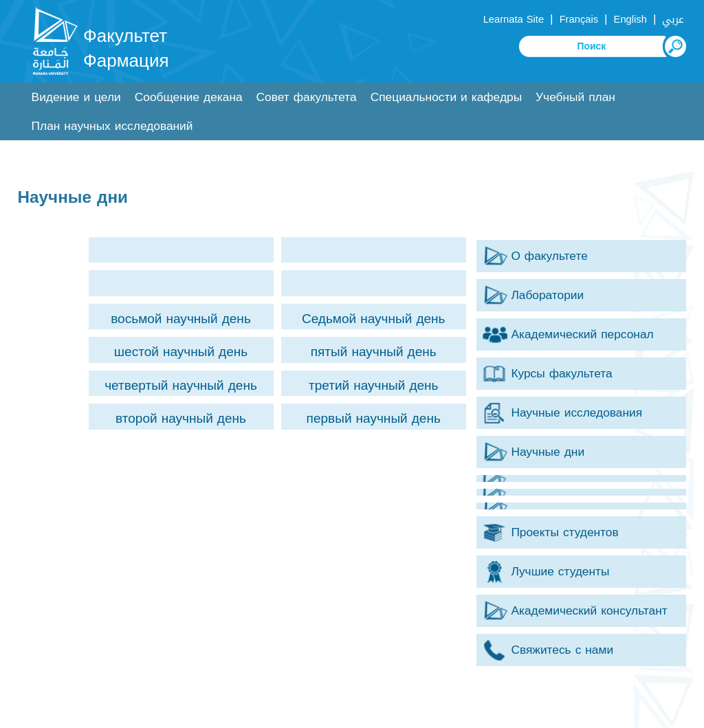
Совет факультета (307, 97)
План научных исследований (112, 126)
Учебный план (575, 97)
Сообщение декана (189, 97)
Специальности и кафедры (446, 97)
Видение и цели (76, 97)
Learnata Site (514, 19)
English (630, 19)
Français (579, 19)
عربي (673, 19)
